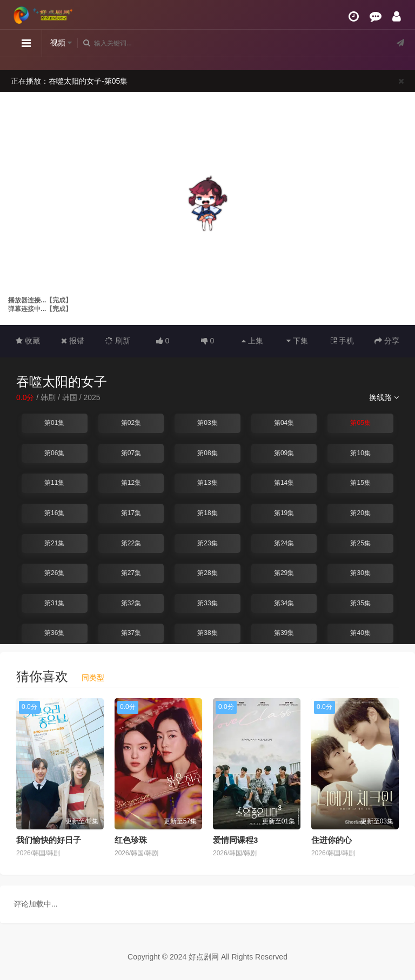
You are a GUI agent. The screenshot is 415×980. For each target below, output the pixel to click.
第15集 (360, 483)
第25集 (360, 543)
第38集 (207, 633)
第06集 (54, 453)
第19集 (284, 513)
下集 (297, 341)
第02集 (131, 423)
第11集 (54, 483)
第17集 (131, 513)
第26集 (54, 573)
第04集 (284, 423)
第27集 (131, 573)
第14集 (284, 483)
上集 (252, 341)
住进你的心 (332, 840)
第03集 (207, 423)
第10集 (360, 453)
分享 (387, 341)
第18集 (207, 513)
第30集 (360, 573)
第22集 (131, 543)
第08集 (207, 453)
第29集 (284, 573)
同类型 (93, 678)
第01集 (54, 423)
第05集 (360, 423)
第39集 (284, 633)
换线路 (384, 397)
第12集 (131, 483)
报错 (73, 341)
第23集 (207, 543)
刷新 (118, 341)
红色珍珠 (131, 840)
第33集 (207, 603)
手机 (342, 341)
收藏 (28, 341)
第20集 (360, 513)
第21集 (54, 543)
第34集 (284, 603)
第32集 (131, 603)
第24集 (284, 543)
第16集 (54, 513)
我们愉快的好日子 (49, 840)
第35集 (360, 603)
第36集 (54, 633)
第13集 (207, 483)
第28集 (207, 573)
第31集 (54, 603)
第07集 (131, 453)
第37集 (131, 633)
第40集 (360, 633)
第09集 (284, 453)
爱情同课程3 (235, 840)
